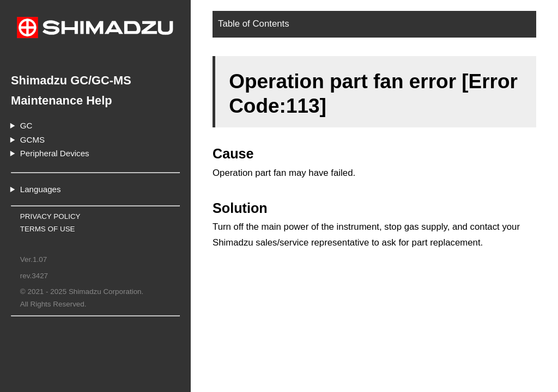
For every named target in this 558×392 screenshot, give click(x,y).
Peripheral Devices (55, 153)
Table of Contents (254, 24)
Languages (41, 189)
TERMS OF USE (48, 229)
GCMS (32, 140)
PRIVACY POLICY (50, 216)
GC (26, 125)
